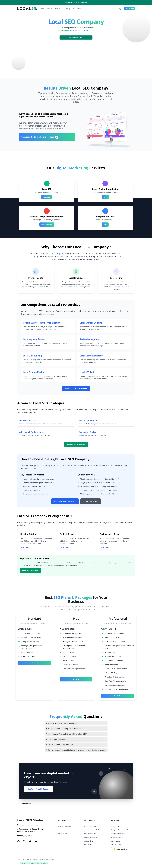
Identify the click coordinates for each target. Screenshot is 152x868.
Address (25, 829)
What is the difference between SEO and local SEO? (68, 734)
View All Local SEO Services (76, 388)
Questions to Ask (91, 501)
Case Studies (115, 841)
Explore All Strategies (76, 444)
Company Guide (69, 9)
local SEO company (55, 254)
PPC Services (89, 841)
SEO (105, 197)
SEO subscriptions (66, 28)
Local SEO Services (91, 826)
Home (42, 9)
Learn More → (25, 548)
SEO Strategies (116, 826)
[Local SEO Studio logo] (27, 9)
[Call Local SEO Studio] (120, 9)
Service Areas (27, 803)
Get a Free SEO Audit (76, 37)
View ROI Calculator (30, 571)
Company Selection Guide (120, 830)
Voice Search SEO (117, 837)
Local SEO (47, 197)
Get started (34, 663)
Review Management (91, 837)
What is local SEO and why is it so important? (65, 729)
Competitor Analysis (118, 834)
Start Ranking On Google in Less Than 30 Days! (34, 863)
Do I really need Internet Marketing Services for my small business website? (77, 750)
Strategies (58, 9)
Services (49, 9)
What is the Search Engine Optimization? (64, 723)
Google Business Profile (92, 830)
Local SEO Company (64, 826)
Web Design (88, 845)
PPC (105, 225)
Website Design (47, 225)
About (79, 9)
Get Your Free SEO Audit (38, 789)
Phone (20, 836)
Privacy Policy (62, 834)
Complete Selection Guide (65, 501)
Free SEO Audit (129, 9)
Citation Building (90, 834)
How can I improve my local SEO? (61, 745)
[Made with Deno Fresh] (123, 849)
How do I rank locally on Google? (61, 739)
